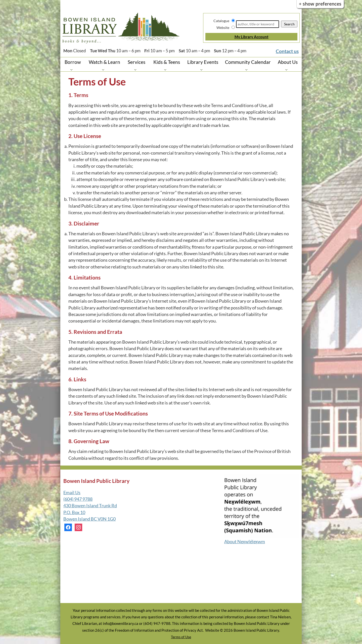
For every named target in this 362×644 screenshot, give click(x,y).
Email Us (72, 493)
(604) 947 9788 (78, 499)
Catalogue (221, 21)
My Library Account (252, 37)
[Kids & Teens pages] (167, 70)
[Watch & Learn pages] (104, 70)
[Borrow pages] (73, 70)
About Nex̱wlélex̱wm (245, 542)
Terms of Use (181, 637)
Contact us (287, 51)
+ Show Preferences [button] (320, 4)
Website (223, 28)
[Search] (258, 24)
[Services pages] (137, 70)
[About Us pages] (288, 70)
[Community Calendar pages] (248, 70)
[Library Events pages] (203, 70)
